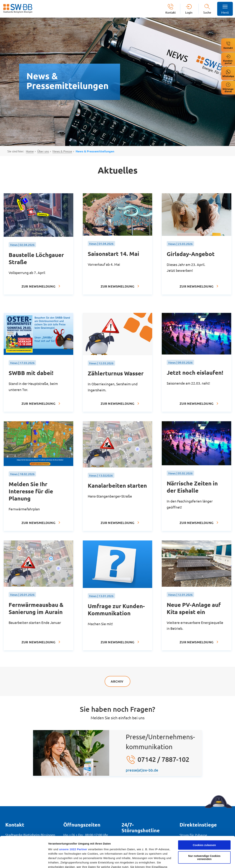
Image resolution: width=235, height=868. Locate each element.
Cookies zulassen (204, 816)
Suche (207, 12)
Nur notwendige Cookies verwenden (204, 828)
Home (30, 151)
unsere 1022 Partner (73, 820)
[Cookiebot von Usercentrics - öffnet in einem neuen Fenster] (24, 861)
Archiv (117, 681)
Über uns (43, 151)
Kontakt (171, 12)
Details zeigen (57, 861)
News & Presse (62, 151)
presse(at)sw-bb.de (142, 770)
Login (189, 12)
